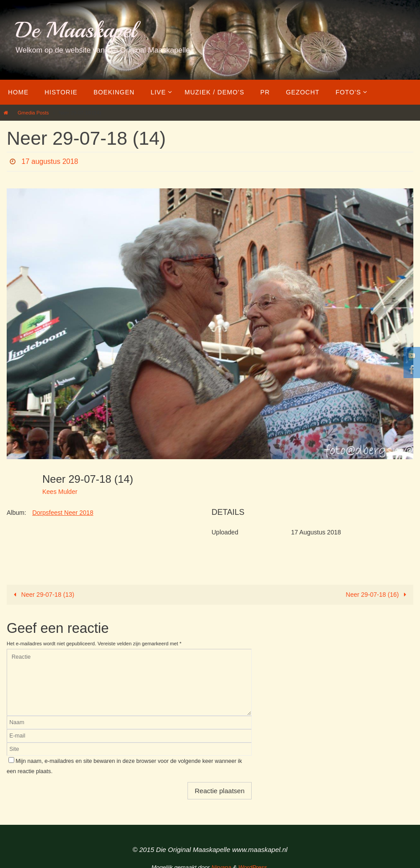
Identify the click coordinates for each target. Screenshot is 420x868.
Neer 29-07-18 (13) (43, 595)
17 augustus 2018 (50, 161)
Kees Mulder (60, 492)
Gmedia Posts (33, 113)
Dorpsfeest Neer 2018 (63, 513)
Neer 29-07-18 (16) (377, 595)
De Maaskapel (76, 30)
